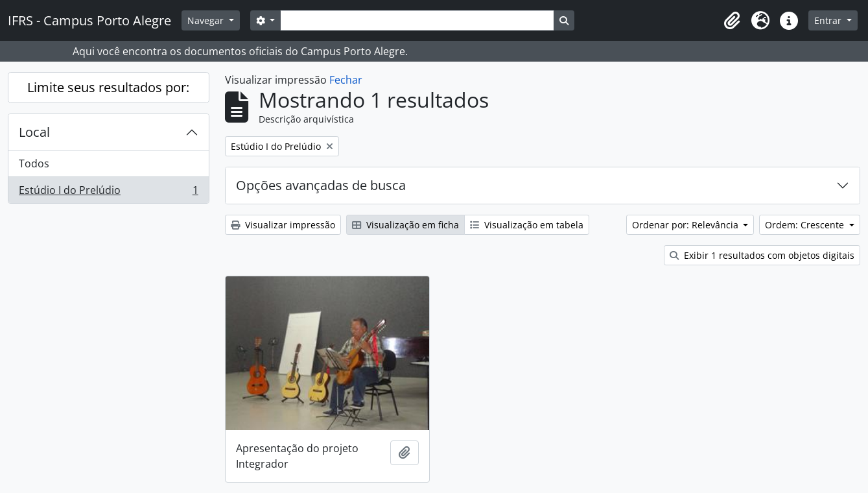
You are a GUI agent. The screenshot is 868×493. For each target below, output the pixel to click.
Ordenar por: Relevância (686, 225)
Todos (34, 163)
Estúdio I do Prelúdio (108, 193)
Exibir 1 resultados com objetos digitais (762, 255)
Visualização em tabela (527, 225)
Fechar (346, 80)
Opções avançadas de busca (321, 185)
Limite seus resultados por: (108, 87)
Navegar (207, 20)
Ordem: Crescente (806, 225)
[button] (732, 21)
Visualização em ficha (405, 225)
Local (34, 132)
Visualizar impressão (283, 225)
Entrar (829, 20)
